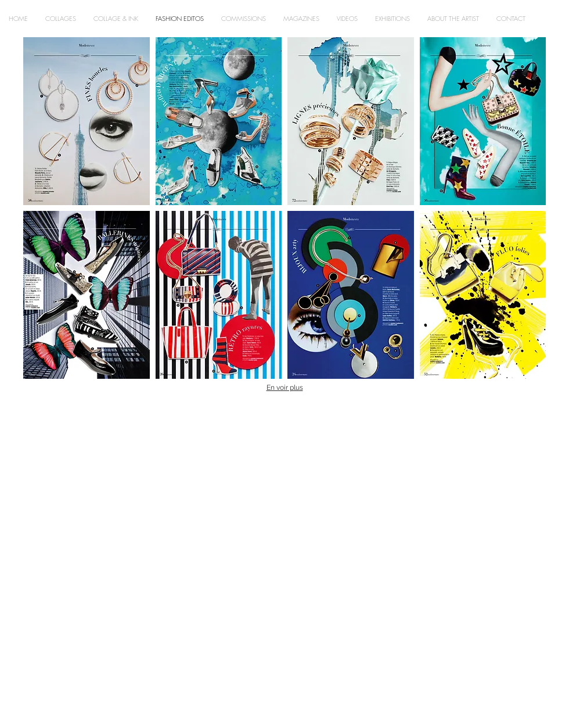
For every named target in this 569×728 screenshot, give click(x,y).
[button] (87, 121)
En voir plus (285, 388)
